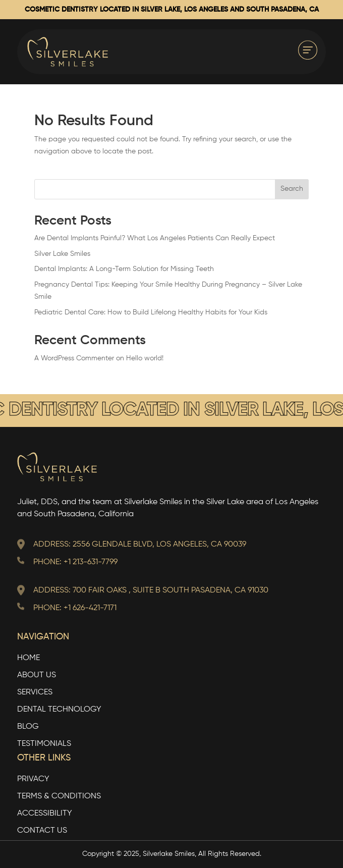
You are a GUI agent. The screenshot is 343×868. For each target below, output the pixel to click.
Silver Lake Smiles (62, 254)
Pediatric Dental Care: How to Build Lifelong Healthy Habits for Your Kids (151, 312)
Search (292, 189)
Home (28, 658)
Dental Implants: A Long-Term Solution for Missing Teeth (124, 269)
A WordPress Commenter (74, 358)
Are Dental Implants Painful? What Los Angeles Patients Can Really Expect (155, 238)
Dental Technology (59, 710)
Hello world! (145, 358)
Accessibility (45, 814)
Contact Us (42, 831)
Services (35, 693)
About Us (37, 675)
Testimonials (44, 744)
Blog (28, 727)
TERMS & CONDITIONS (59, 797)
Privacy (33, 779)
